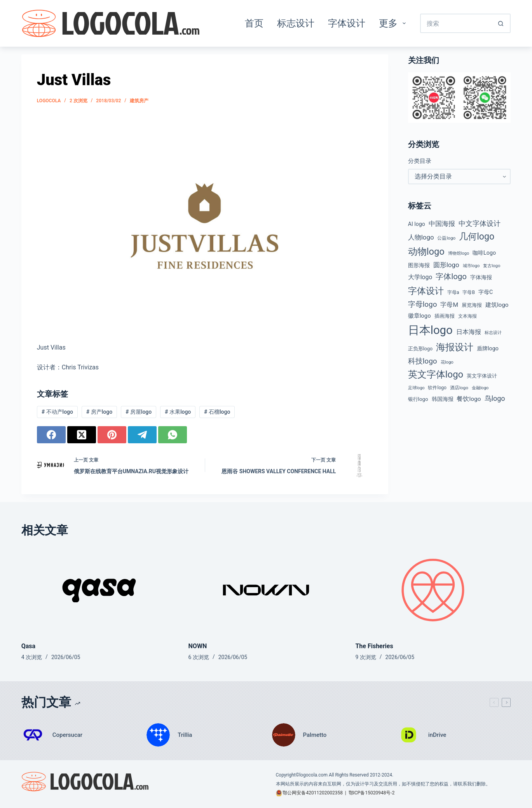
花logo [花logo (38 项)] (447, 362)
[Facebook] (51, 435)
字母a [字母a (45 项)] (453, 292)
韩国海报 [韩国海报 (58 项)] (443, 399)
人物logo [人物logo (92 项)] (421, 237)
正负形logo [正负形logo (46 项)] (420, 349)
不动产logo (57, 412)
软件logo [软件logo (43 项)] (437, 388)
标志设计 (296, 23)
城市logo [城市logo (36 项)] (471, 266)
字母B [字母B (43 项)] (469, 292)
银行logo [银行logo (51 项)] (418, 399)
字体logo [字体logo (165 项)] (451, 276)
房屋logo (139, 412)
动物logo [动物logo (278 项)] (426, 252)
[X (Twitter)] (82, 435)
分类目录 (420, 161)
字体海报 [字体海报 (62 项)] (481, 277)
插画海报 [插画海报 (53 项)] (445, 316)
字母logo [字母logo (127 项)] (423, 304)
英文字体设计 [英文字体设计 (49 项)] (482, 376)
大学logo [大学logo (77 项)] (420, 277)
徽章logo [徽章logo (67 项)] (419, 316)
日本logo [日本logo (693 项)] (430, 330)
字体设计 (347, 23)
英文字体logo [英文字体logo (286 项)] (436, 374)
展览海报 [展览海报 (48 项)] (472, 305)
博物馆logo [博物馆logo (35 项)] (459, 253)
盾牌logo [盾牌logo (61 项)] (488, 348)
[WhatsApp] (173, 435)
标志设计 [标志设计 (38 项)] (493, 332)
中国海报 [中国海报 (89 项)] (442, 224)
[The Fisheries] (433, 590)
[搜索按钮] (501, 23)
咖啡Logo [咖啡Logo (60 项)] (484, 253)
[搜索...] (456, 23)
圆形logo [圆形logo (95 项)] (446, 265)
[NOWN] (266, 590)
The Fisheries (374, 646)
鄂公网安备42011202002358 (312, 793)
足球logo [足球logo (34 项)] (416, 388)
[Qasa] (99, 590)
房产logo (99, 412)
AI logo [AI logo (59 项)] (417, 224)
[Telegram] (142, 435)
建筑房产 (139, 101)
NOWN (198, 646)
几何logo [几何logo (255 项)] (477, 237)
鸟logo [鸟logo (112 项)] (495, 398)
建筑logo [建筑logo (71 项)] (497, 305)
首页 (254, 23)
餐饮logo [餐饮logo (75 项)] (469, 399)
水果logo (178, 412)
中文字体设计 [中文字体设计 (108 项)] (480, 223)
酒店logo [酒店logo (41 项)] (459, 388)
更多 (394, 23)
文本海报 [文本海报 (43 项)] (467, 316)
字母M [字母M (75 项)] (449, 305)
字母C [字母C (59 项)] (486, 292)
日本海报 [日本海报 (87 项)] (469, 332)
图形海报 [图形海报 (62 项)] (419, 265)
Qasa (28, 646)
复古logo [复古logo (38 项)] (492, 266)
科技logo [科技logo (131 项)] (423, 361)
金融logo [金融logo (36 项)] (480, 388)
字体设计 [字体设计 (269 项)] (426, 291)
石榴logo (217, 412)
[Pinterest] (112, 435)
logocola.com (313, 775)
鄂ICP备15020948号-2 (372, 793)
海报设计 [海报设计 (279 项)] (455, 347)
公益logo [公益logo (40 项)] (446, 238)
